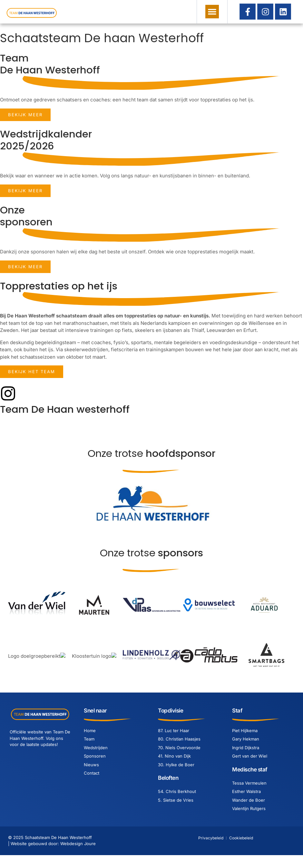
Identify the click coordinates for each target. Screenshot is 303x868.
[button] (212, 12)
